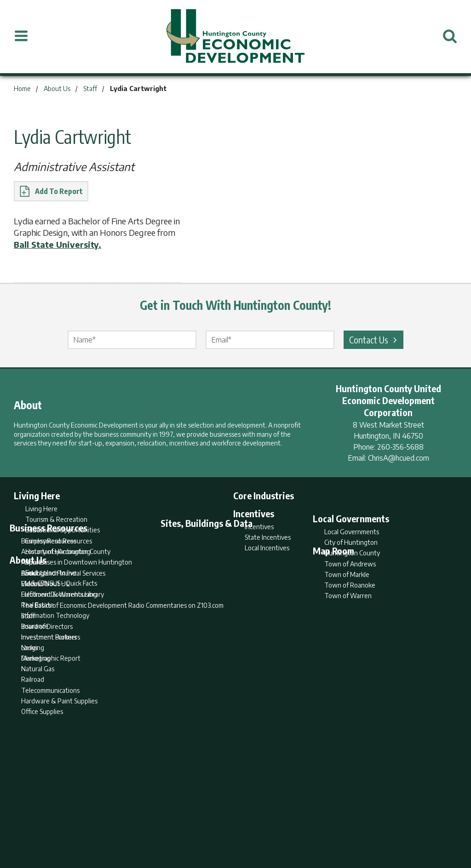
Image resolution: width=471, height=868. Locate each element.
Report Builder (232, 825)
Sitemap (309, 825)
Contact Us (374, 340)
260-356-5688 (400, 447)
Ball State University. (57, 244)
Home (159, 825)
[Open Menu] (21, 36)
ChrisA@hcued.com (399, 458)
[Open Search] (450, 36)
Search (189, 825)
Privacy (276, 825)
